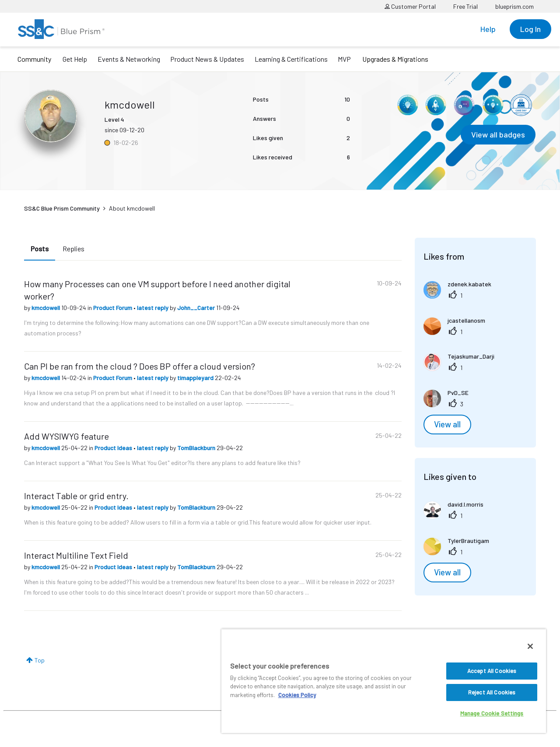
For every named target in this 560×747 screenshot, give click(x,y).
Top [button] (40, 660)
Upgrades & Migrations (395, 59)
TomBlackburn (197, 448)
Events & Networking (129, 59)
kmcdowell (46, 308)
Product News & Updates (207, 59)
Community (34, 59)
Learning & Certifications (291, 59)
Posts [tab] (40, 248)
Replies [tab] (73, 248)
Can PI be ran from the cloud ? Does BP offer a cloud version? (140, 366)
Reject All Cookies (492, 692)
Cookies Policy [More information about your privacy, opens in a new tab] (297, 695)
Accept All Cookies (492, 671)
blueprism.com (514, 6)
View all (447, 424)
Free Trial (465, 6)
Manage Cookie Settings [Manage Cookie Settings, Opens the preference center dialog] (492, 713)
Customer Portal (410, 6)
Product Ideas (114, 448)
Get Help (75, 59)
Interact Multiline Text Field (76, 555)
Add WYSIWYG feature (66, 436)
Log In (530, 29)
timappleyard (196, 378)
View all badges (498, 134)
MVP (344, 59)
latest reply (153, 308)
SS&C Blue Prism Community (62, 208)
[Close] (530, 646)
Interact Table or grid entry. (76, 496)
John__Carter (197, 308)
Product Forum (113, 308)
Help (488, 29)
